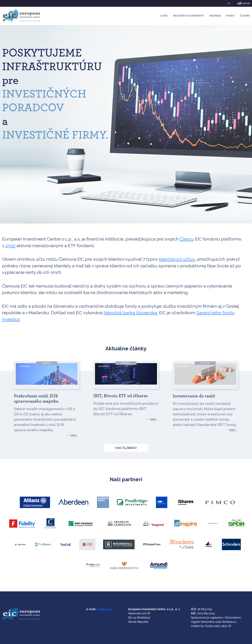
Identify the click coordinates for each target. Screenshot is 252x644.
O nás (164, 16)
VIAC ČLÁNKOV (126, 448)
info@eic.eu (104, 609)
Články (245, 16)
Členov (187, 239)
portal (243, 4)
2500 (10, 246)
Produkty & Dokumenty (188, 16)
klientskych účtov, (177, 259)
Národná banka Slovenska (130, 313)
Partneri (215, 16)
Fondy (230, 16)
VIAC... (74, 436)
